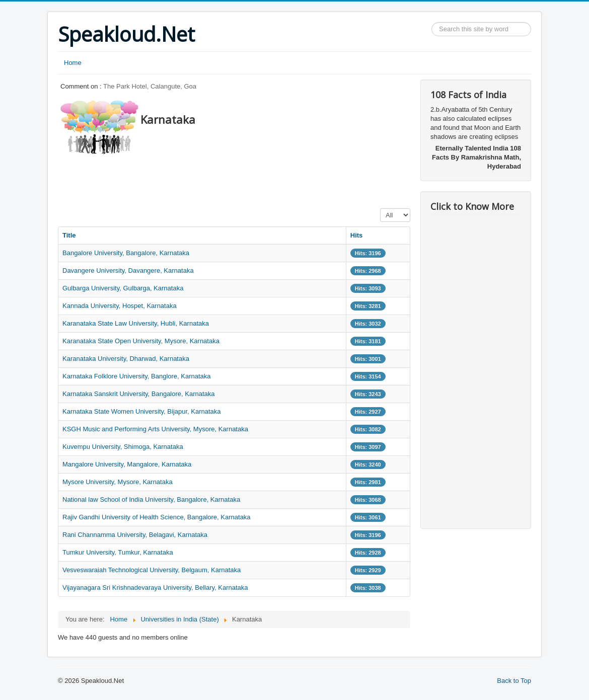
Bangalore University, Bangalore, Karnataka (126, 253)
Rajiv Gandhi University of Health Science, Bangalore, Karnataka (157, 517)
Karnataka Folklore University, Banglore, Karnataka (137, 376)
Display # (380, 209)
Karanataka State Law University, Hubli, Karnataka (136, 323)
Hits (357, 235)
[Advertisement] (241, 179)
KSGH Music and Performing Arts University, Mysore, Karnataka (155, 429)
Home (73, 63)
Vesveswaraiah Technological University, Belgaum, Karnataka (152, 570)
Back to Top (514, 681)
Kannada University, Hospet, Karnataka (120, 306)
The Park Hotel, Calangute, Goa (150, 86)
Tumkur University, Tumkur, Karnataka (118, 552)
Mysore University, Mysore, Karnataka (118, 482)
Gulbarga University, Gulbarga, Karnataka (123, 288)
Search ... (432, 22)
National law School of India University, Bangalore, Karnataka (151, 499)
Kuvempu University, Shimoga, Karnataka (123, 447)
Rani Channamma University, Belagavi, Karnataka (135, 535)
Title (69, 235)
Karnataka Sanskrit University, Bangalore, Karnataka (139, 394)
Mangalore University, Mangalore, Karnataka (127, 464)
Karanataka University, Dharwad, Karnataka (126, 359)
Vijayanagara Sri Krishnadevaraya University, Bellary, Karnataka (155, 588)
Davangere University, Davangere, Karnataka (128, 270)
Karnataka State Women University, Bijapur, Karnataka (142, 411)
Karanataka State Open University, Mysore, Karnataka (141, 341)
